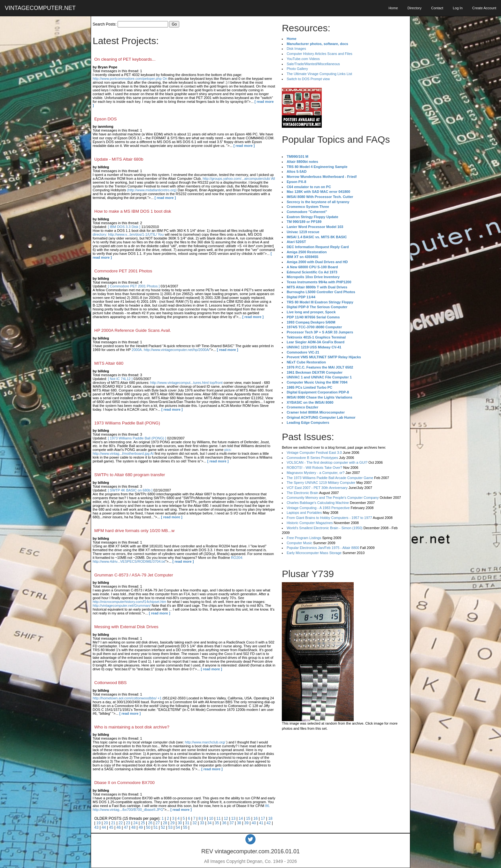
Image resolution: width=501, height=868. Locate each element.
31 (187, 823)
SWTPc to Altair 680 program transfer (130, 475)
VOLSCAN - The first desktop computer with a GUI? (327, 462)
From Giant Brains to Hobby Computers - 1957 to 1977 (329, 518)
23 (128, 823)
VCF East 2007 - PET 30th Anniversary (317, 488)
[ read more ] (244, 146)
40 (254, 823)
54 (178, 827)
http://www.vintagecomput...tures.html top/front (186, 383)
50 (148, 827)
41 (261, 823)
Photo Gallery (297, 69)
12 (226, 819)
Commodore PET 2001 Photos (123, 271)
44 (104, 827)
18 (270, 819)
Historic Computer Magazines (310, 523)
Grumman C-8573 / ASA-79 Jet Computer (134, 575)
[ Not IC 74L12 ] (120, 379)
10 (211, 819)
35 (217, 823)
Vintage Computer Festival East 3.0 (314, 453)
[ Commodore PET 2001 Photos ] (134, 286)
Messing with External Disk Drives (126, 627)
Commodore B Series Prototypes (312, 458)
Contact (437, 8)
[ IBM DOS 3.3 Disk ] (124, 227)
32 (194, 823)
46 (118, 827)
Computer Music (299, 543)
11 (218, 819)
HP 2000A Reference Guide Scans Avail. (133, 330)
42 (269, 823)
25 (143, 823)
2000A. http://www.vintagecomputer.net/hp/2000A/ (171, 350)
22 (121, 823)
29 (172, 823)
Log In (458, 8)
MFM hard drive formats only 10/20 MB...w (134, 531)
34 (209, 823)
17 (263, 819)
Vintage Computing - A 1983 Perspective (318, 508)
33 (202, 823)
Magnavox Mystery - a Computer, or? (316, 473)
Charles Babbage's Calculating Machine (318, 503)
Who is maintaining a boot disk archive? (132, 727)
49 (141, 827)
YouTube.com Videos (303, 59)
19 (98, 823)
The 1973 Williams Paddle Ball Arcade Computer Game (330, 478)
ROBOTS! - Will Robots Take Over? (314, 468)
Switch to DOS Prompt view (308, 79)
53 (170, 827)
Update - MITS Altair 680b (119, 159)
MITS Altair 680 (109, 363)
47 (126, 827)
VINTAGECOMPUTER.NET (40, 8)
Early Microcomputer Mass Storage (314, 553)
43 (96, 827)
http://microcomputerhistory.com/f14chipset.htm (129, 602)
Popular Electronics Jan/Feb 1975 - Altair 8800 (323, 548)
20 (106, 823)
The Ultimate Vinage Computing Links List (319, 74)
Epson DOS (105, 119)
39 (247, 823)
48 (133, 827)
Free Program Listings (304, 538)
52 (163, 827)
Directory (414, 8)
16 (255, 819)
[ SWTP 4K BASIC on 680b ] (130, 490)
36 (224, 823)
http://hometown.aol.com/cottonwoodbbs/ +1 (127, 698)
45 (111, 827)
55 (185, 827)
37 (231, 823)
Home (393, 8)
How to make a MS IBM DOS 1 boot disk (133, 211)
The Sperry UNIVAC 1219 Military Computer (321, 483)
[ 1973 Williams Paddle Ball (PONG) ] (137, 438)
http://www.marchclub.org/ (205, 742)
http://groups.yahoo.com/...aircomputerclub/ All (239, 179)
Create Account (484, 8)
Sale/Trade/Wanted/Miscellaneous (313, 64)
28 (165, 823)
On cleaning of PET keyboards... (125, 59)
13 (233, 819)
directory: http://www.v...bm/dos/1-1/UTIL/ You (128, 234)
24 (135, 823)
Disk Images (296, 49)
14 (241, 819)
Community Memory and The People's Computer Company (333, 498)
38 (239, 823)
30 (180, 823)
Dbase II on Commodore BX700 (124, 783)
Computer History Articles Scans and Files (319, 54)
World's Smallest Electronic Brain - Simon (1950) (324, 528)
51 (155, 827)
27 (158, 823)
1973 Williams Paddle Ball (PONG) (127, 423)
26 (150, 823)
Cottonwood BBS (111, 683)
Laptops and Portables (304, 513)
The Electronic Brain (302, 493)
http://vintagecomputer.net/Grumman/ (122, 605)
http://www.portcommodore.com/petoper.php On (130, 79)
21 (113, 823)
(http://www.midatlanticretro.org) (152, 190)
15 (248, 819)
